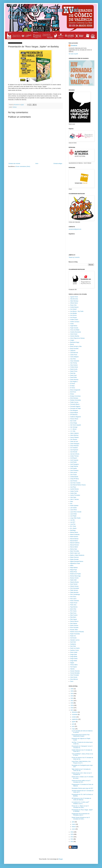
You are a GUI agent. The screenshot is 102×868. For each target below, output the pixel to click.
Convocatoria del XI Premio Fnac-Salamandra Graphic (81, 735)
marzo (74, 824)
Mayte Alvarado (74, 559)
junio (73, 726)
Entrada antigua (58, 164)
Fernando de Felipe (75, 408)
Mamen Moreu (74, 532)
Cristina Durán (74, 367)
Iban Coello (73, 421)
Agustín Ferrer (74, 297)
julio (73, 724)
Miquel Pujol (73, 570)
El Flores (73, 384)
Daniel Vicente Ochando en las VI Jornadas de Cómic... (81, 818)
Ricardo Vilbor (74, 630)
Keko (72, 502)
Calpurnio (73, 351)
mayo (74, 729)
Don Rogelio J (74, 382)
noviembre (75, 715)
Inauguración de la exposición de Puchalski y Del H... (81, 814)
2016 (72, 832)
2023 (72, 696)
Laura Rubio (73, 514)
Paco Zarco (73, 599)
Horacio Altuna (74, 419)
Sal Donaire (73, 638)
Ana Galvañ (73, 309)
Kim (71, 504)
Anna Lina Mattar (75, 330)
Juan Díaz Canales (75, 483)
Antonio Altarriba (75, 336)
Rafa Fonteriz (74, 615)
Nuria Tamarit (74, 584)
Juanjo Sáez (74, 493)
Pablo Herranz (74, 590)
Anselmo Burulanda (75, 332)
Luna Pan (73, 524)
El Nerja (72, 386)
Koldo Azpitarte (74, 506)
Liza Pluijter (73, 516)
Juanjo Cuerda (74, 491)
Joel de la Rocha (75, 454)
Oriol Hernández (75, 588)
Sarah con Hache (75, 648)
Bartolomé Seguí (75, 342)
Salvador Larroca (75, 640)
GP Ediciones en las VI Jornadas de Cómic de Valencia (81, 799)
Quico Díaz (73, 609)
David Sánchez (74, 380)
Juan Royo (73, 487)
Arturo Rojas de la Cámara (77, 338)
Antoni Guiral (74, 334)
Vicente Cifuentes (75, 671)
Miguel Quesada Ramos (77, 561)
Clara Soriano (74, 365)
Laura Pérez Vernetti (76, 512)
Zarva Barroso (74, 679)
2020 (72, 703)
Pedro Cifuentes (75, 601)
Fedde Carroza (74, 402)
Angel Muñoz (74, 326)
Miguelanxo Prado (75, 563)
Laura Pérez (73, 510)
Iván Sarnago (74, 427)
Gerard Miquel (74, 413)
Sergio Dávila (74, 659)
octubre (74, 717)
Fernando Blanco (75, 404)
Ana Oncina (73, 315)
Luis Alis (72, 520)
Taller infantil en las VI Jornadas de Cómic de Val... (81, 770)
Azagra (72, 340)
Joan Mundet (74, 452)
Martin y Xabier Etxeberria (77, 555)
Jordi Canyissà (74, 460)
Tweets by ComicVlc (74, 257)
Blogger (61, 859)
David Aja (73, 373)
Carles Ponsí (74, 355)
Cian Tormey (74, 363)
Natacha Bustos (74, 582)
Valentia (72, 669)
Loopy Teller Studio (75, 518)
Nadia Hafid (73, 580)
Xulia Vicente (74, 677)
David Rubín (74, 377)
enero (74, 829)
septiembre (75, 719)
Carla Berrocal (74, 353)
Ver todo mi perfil (73, 54)
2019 (72, 705)
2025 (72, 691)
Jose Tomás (73, 475)
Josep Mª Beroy (74, 479)
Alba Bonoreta (74, 299)
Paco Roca (73, 597)
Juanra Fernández (75, 495)
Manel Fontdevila (75, 535)
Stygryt (72, 663)
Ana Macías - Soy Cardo (77, 311)
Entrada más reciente (14, 164)
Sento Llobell (74, 652)
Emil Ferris (73, 392)
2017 (72, 710)
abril (73, 822)
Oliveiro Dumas (74, 586)
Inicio (37, 164)
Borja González (74, 349)
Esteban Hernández (76, 400)
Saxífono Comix (74, 650)
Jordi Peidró (73, 462)
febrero (74, 827)
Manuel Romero (74, 545)
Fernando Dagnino (75, 406)
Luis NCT (73, 522)
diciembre (75, 712)
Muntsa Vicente (74, 578)
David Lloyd (73, 375)
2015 (72, 834)
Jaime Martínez (74, 435)
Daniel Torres (74, 371)
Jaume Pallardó (74, 437)
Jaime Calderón (74, 433)
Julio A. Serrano (74, 499)
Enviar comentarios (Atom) (23, 166)
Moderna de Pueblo (75, 574)
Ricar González (74, 628)
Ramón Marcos (74, 621)
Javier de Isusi (74, 442)
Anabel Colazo (74, 320)
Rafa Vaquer (74, 619)
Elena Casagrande (75, 390)
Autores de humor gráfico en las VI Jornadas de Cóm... (81, 781)
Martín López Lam (75, 553)
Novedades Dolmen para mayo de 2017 (82, 788)
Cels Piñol (73, 359)
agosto (74, 722)
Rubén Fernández (75, 634)
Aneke (72, 324)
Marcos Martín (74, 547)
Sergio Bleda (74, 657)
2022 (72, 698)
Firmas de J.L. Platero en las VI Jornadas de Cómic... (80, 807)
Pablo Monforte (74, 592)
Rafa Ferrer (73, 613)
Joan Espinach (74, 450)
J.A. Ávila (73, 431)
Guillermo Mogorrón (76, 417)
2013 (72, 839)
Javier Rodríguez (75, 444)
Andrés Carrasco (75, 322)
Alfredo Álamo (74, 303)
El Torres (73, 388)
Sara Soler (73, 646)
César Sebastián (75, 361)
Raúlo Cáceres (74, 626)
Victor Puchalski (74, 675)
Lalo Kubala (73, 508)
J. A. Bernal (73, 429)
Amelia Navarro (74, 307)
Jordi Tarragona (74, 464)
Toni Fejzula (73, 667)
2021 (72, 701)
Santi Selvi (73, 642)
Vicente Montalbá (75, 673)
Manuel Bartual (74, 539)
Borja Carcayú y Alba (76, 346)
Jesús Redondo (74, 446)
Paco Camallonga (75, 594)
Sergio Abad (73, 654)
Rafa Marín (73, 617)
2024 (72, 694)
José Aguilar (73, 468)
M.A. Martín (73, 528)
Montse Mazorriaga (75, 576)
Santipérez (73, 644)
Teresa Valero (74, 665)
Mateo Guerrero (74, 557)
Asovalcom (74, 46)
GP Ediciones (74, 415)
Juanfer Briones (74, 489)
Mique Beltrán (74, 568)
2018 (72, 708)
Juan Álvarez (74, 481)
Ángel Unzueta (74, 328)
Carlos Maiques (74, 357)
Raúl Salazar (74, 623)
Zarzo (72, 681)
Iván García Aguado (76, 425)
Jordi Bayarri (74, 458)
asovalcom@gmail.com (75, 229)
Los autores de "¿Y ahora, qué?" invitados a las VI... (80, 803)
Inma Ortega (74, 423)
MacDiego (73, 530)
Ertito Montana (74, 398)
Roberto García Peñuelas (77, 632)
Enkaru (72, 394)
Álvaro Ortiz (73, 305)
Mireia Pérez (74, 572)
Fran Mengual (74, 410)
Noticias (15, 107)
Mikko (72, 566)
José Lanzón (74, 473)
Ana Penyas (73, 318)
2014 (72, 837)
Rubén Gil (73, 636)
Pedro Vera (73, 605)
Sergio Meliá (74, 661)
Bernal (72, 344)
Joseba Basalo (74, 477)
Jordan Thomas (74, 456)
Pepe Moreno (74, 607)
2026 (72, 689)
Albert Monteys (74, 301)
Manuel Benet (74, 541)
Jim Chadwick (74, 448)
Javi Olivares (74, 439)
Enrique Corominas (75, 396)
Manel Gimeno (74, 537)
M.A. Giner (73, 526)
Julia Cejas (73, 497)
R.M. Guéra (73, 611)
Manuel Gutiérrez (75, 543)
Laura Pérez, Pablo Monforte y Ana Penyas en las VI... (81, 762)
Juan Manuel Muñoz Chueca (78, 485)
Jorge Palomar (74, 466)
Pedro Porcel (74, 603)
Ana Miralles (74, 313)
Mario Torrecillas (75, 551)
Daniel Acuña (74, 369)
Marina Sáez (74, 549)
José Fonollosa (74, 470)
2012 (72, 842)
